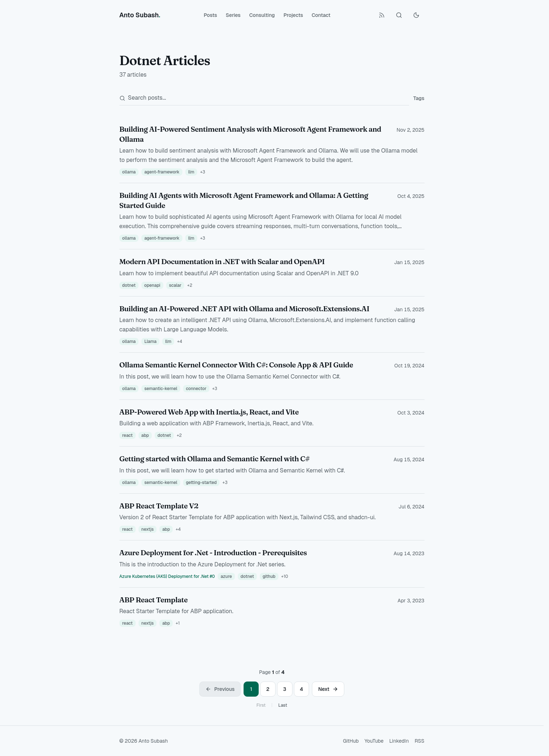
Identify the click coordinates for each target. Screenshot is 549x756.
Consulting (262, 15)
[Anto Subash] (140, 15)
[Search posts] (264, 98)
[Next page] (328, 689)
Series (233, 15)
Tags (419, 98)
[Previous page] (220, 689)
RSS (419, 741)
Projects (293, 15)
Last (283, 705)
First (261, 705)
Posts (210, 15)
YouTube (374, 741)
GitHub (351, 741)
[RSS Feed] (382, 15)
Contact (321, 15)
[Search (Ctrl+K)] (399, 15)
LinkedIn (399, 741)
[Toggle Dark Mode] (416, 15)
